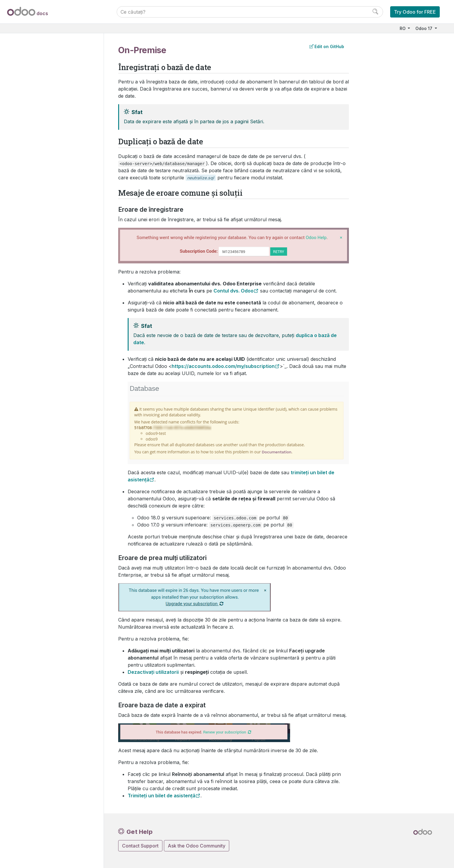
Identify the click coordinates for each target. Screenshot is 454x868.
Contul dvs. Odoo (234, 291)
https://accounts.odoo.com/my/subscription (223, 366)
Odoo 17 (424, 28)
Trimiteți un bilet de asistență (162, 796)
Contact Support (140, 846)
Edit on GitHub (327, 46)
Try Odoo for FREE (415, 12)
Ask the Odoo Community (197, 846)
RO (403, 28)
